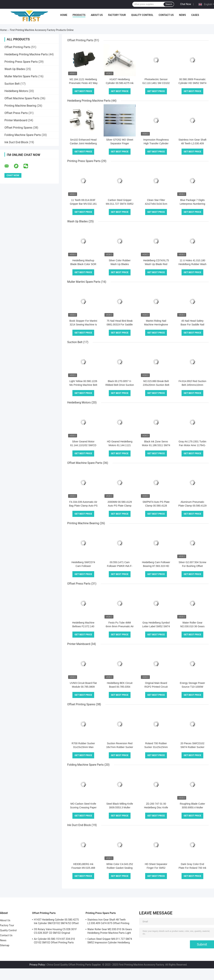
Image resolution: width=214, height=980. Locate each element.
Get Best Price (83, 91)
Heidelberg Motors (16, 91)
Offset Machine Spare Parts (22, 98)
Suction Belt (12, 84)
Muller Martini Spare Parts (21, 76)
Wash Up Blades (15, 69)
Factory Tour (117, 15)
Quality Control (142, 15)
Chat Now (186, 4)
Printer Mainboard (16, 120)
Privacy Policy (37, 965)
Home (64, 15)
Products (79, 15)
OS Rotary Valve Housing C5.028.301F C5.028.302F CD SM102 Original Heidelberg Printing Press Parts (55, 932)
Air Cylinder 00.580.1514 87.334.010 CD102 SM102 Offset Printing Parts (54, 941)
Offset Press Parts (16, 113)
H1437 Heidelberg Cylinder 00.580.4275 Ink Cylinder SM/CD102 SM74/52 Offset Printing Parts (56, 922)
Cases (195, 15)
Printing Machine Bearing (20, 106)
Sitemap (5, 945)
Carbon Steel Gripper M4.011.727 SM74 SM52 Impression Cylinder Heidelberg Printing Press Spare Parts (110, 941)
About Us (97, 15)
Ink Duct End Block (16, 142)
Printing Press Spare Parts (21, 62)
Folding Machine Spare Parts (23, 135)
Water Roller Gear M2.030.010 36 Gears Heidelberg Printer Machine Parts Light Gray (110, 932)
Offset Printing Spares (18, 128)
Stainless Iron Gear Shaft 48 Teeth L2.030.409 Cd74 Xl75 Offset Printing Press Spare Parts (108, 922)
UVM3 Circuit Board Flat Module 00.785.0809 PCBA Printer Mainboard (83, 687)
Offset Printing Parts (17, 47)
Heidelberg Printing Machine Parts (26, 54)
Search (169, 4)
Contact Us (166, 15)
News (183, 15)
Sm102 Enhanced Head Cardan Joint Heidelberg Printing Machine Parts (83, 143)
